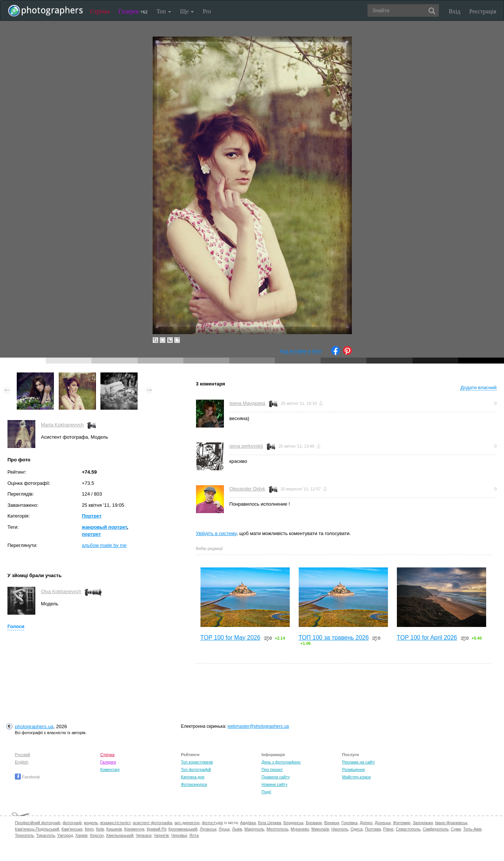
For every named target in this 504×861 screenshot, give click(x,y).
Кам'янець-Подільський (37, 829)
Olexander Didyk (247, 489)
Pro (207, 11)
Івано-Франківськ (451, 823)
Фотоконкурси (194, 784)
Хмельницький (120, 835)
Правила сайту (276, 777)
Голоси (16, 626)
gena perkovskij (246, 446)
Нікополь (340, 829)
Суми (456, 829)
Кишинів (114, 829)
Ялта (194, 835)
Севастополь (408, 829)
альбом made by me (104, 545)
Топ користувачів (197, 762)
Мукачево (300, 829)
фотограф (72, 823)
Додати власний (479, 388)
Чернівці (179, 835)
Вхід (455, 11)
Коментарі (110, 769)
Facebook (27, 777)
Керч (89, 829)
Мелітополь (277, 829)
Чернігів (161, 835)
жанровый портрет (104, 527)
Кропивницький (183, 829)
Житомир (402, 823)
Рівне (388, 829)
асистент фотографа (153, 823)
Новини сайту (275, 784)
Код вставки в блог (301, 351)
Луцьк (224, 829)
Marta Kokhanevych (62, 425)
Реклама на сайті (359, 762)
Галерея (133, 11)
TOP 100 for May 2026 (230, 638)
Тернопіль (24, 835)
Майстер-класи (357, 777)
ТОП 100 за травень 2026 (334, 638)
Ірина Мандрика (248, 403)
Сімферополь (436, 829)
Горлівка (349, 823)
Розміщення (354, 769)
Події (266, 792)
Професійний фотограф (38, 823)
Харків (81, 835)
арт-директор (187, 823)
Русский (23, 755)
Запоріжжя (423, 823)
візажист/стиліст (115, 823)
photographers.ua (34, 726)
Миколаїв (320, 829)
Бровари (314, 823)
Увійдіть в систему (216, 533)
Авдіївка (248, 823)
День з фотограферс (281, 762)
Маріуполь (254, 829)
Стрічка (100, 11)
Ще (187, 11)
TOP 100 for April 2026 (427, 638)
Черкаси (144, 835)
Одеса (356, 829)
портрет (91, 534)
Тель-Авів (472, 829)
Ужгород (65, 835)
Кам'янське (72, 829)
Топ (164, 11)
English (22, 762)
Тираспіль (46, 835)
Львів (237, 829)
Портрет (92, 516)
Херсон (97, 835)
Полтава (373, 829)
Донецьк (383, 823)
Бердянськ (293, 823)
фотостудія (213, 823)
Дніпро (366, 823)
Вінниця (332, 823)
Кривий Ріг (156, 829)
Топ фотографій (196, 769)
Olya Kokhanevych (61, 591)
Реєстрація (483, 11)
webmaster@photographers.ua (258, 726)
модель (91, 823)
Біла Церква (270, 823)
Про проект (272, 769)
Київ (100, 829)
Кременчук (134, 829)
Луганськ (208, 829)
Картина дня (192, 777)
